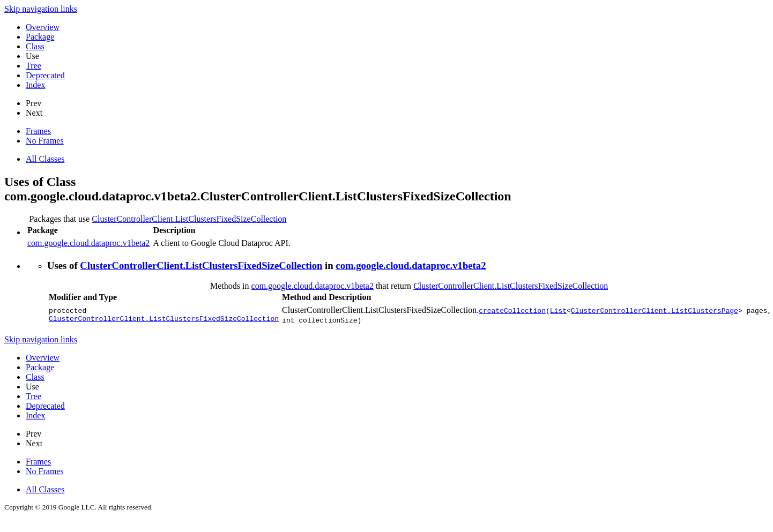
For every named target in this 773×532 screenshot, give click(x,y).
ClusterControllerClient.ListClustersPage (655, 310)
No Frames (45, 141)
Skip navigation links (41, 9)
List (558, 310)
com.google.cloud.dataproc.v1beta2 (88, 243)
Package (40, 37)
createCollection (512, 310)
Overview (43, 27)
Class (35, 46)
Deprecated (45, 75)
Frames (38, 131)
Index (35, 85)
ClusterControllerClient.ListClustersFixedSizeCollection (189, 219)
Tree (34, 66)
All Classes (45, 159)
